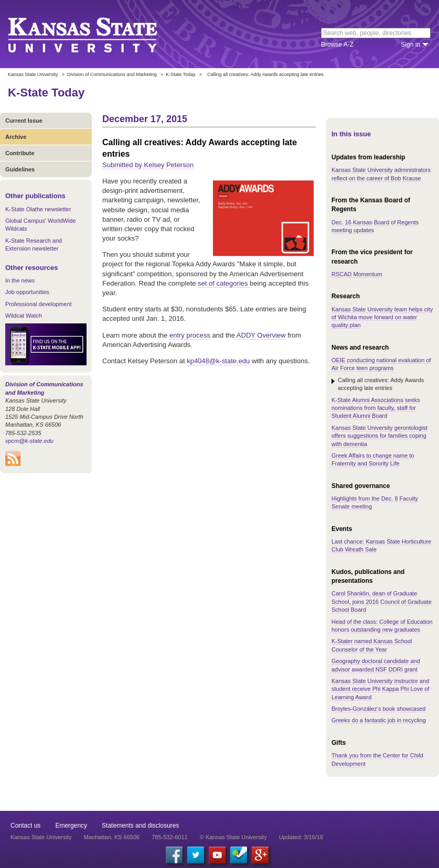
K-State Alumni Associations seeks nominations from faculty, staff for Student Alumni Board (376, 408)
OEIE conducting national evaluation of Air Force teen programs (381, 364)
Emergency (71, 826)
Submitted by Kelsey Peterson (148, 165)
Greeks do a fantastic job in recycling (379, 720)
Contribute (20, 153)
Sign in (410, 45)
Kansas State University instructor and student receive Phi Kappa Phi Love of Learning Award (381, 689)
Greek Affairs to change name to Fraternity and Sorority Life (373, 459)
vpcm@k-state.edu (29, 441)
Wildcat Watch (24, 316)
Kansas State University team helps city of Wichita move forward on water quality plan (382, 317)
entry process (190, 335)
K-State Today (180, 74)
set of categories (224, 283)
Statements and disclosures (140, 826)
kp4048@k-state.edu (218, 361)
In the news (20, 280)
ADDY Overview (261, 335)
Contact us (25, 826)
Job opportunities (27, 292)
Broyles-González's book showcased (378, 709)
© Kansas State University (233, 837)
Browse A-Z (337, 45)
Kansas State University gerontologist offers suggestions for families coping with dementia (379, 436)
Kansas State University (96, 34)
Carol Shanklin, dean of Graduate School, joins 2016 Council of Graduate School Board (382, 601)
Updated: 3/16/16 (301, 837)
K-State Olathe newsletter (38, 209)
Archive (16, 137)
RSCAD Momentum (357, 274)
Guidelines (20, 169)
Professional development (39, 304)
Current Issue (24, 121)
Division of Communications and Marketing (112, 74)
